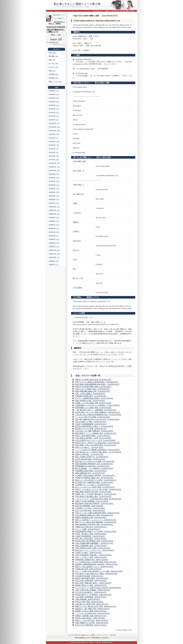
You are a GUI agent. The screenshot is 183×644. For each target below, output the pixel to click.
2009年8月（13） (54, 221)
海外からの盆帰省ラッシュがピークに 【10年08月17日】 (96, 520)
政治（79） (52, 60)
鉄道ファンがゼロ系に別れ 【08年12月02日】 (92, 620)
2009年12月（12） (55, 207)
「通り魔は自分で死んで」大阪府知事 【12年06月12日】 (96, 410)
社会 (107, 11)
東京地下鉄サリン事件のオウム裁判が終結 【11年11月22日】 (98, 443)
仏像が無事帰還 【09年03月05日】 (88, 599)
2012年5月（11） (54, 105)
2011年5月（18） (54, 145)
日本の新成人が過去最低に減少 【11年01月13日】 (94, 497)
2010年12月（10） (55, 163)
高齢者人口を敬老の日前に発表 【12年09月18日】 (94, 380)
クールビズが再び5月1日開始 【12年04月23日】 (93, 417)
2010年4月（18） (54, 192)
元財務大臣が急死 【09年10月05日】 (89, 569)
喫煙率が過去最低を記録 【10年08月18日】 (91, 518)
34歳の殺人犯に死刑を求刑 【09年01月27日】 (92, 604)
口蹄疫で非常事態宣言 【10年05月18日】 (90, 536)
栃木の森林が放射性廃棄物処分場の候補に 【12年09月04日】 (98, 384)
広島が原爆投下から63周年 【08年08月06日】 (92, 623)
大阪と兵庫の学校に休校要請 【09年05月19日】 (93, 590)
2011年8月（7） (54, 138)
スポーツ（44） (54, 67)
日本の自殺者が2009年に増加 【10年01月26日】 (93, 548)
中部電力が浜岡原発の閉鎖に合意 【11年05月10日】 (94, 478)
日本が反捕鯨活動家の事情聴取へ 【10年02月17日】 (94, 543)
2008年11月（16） (55, 254)
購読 (53, 35)
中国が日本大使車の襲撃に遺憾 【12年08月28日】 (94, 387)
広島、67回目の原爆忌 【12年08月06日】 (90, 394)
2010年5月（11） (54, 188)
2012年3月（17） (54, 112)
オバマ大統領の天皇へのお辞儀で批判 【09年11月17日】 (96, 562)
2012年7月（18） (54, 98)
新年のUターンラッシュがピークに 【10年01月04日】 (95, 550)
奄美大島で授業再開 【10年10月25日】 (89, 506)
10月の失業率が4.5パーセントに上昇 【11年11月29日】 (96, 440)
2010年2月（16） (54, 199)
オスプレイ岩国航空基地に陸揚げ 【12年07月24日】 (94, 398)
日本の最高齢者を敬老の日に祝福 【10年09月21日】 (94, 515)
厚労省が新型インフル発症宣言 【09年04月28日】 (94, 595)
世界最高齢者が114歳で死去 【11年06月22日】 (92, 466)
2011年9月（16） (54, 134)
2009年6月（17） (54, 228)
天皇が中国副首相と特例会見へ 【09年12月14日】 (94, 555)
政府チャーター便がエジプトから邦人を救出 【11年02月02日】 (98, 490)
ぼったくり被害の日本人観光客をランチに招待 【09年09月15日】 (99, 571)
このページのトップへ (124, 630)
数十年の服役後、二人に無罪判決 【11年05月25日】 (94, 468)
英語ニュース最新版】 (55, 24)
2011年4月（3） (54, 149)
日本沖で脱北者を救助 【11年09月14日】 (90, 459)
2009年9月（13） (54, 217)
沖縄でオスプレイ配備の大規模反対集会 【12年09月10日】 (97, 382)
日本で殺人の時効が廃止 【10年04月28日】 (91, 539)
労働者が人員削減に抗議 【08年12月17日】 (91, 616)
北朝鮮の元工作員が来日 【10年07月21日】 (91, 527)
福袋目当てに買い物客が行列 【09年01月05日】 (93, 609)
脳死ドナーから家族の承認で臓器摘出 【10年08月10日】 (96, 522)
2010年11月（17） (55, 167)
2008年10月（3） (54, 257)
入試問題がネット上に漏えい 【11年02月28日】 (93, 485)
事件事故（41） (54, 56)
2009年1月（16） (54, 246)
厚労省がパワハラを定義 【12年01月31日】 (91, 429)
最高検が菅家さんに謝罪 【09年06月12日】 (91, 585)
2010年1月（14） (54, 203)
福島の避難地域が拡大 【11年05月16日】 (90, 473)
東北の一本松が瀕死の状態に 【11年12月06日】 (93, 436)
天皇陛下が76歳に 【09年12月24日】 (89, 553)
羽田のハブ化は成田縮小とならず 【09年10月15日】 (94, 567)
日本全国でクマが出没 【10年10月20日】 (90, 508)
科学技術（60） (54, 78)
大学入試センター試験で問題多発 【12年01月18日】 (94, 431)
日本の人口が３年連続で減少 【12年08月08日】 (93, 389)
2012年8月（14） (54, 94)
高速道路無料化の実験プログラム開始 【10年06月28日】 (96, 532)
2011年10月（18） (55, 130)
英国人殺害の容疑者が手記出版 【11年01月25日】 (94, 492)
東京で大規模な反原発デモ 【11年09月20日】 (92, 457)
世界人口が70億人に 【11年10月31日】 (90, 447)
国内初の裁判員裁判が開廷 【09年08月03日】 (92, 578)
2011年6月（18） (54, 141)
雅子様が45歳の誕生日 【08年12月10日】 (90, 618)
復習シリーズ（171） (56, 81)
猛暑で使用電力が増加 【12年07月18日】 (90, 401)
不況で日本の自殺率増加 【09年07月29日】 (91, 581)
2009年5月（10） (54, 232)
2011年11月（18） (55, 127)
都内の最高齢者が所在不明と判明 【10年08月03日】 (94, 525)
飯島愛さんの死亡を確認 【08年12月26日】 (91, 611)
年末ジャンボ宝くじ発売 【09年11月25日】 (91, 557)
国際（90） (52, 71)
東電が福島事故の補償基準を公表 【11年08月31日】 (94, 464)
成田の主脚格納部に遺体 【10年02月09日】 (91, 546)
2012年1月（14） (54, 120)
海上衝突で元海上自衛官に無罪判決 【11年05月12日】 (95, 475)
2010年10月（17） (55, 170)
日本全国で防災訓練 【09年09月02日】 (89, 576)
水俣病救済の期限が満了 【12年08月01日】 (91, 396)
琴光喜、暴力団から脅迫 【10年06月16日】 (91, 534)
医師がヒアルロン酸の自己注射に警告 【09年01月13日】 (96, 606)
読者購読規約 (53, 39)
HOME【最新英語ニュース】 (82, 638)
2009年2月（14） (54, 243)
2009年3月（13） (54, 239)
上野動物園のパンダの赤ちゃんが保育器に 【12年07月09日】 (98, 405)
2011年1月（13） (54, 159)
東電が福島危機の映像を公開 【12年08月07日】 (93, 391)
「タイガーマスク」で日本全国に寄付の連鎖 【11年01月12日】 (98, 499)
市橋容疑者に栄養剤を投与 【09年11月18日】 (92, 560)
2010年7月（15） (54, 181)
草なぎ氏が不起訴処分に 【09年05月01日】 (91, 592)
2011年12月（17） (55, 123)
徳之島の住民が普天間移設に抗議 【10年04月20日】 (94, 541)
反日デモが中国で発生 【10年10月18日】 (90, 511)
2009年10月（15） (55, 214)
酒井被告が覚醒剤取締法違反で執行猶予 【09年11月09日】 (97, 564)
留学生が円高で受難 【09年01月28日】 (89, 602)
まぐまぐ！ (62, 44)
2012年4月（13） (54, 109)
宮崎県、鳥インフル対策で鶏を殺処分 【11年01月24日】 (96, 494)
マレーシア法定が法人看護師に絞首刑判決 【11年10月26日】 (98, 450)
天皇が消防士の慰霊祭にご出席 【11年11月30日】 (94, 438)
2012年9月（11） (54, 91)
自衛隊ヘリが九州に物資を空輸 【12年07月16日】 (94, 403)
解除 (59, 35)
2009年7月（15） (54, 225)
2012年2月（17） (54, 116)
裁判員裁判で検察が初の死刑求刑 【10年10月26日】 (94, 504)
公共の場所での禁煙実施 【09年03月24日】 (91, 597)
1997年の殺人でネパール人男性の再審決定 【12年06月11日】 (98, 412)
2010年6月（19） (54, 185)
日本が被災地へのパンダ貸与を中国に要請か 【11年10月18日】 (98, 452)
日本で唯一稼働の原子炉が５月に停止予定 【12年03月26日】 (98, 419)
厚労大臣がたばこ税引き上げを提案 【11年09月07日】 (95, 461)
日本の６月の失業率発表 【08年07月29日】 (91, 625)
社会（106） (53, 52)
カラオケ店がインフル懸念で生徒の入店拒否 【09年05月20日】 (98, 588)
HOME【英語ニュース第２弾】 (100, 638)
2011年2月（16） (54, 156)
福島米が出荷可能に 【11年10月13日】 (89, 454)
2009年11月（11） (55, 210)
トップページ (98, 11)
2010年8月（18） (54, 178)
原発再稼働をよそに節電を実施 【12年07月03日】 (94, 408)
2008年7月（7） (54, 265)
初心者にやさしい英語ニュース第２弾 (77, 4)
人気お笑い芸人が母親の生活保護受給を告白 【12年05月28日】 (98, 415)
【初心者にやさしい (59, 22)
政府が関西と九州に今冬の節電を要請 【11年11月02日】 (96, 445)
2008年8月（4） (54, 261)
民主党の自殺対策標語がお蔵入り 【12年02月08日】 (94, 426)
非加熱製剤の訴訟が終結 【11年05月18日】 (91, 471)
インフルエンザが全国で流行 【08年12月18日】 (93, 613)
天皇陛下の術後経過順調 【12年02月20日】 (91, 424)
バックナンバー (54, 42)
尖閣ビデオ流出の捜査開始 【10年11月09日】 (92, 501)
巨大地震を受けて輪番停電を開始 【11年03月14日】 (94, 483)
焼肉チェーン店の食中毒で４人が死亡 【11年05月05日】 (96, 480)
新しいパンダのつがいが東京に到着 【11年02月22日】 (95, 487)
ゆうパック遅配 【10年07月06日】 (88, 529)
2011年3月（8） (54, 152)
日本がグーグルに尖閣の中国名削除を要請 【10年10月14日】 (98, 513)
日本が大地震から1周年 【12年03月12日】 (91, 422)
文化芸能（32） (54, 74)
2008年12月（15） (55, 250)
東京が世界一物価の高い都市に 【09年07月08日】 (94, 583)
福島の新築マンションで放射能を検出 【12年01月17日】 (96, 433)
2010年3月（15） (54, 196)
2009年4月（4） (54, 236)
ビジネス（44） (54, 63)
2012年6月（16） (54, 101)
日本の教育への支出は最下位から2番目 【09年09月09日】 (96, 574)
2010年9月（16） (54, 174)
